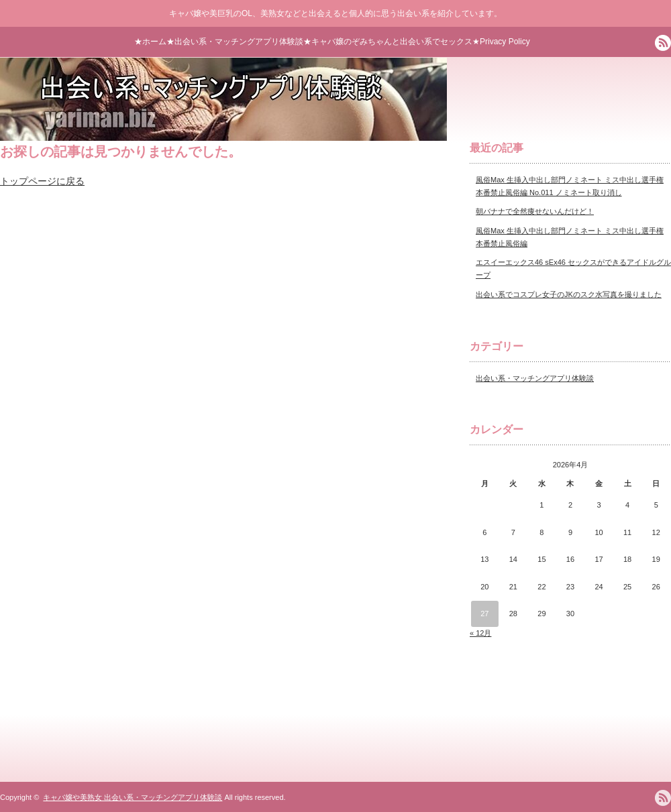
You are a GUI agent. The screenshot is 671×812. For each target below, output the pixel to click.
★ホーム (150, 42)
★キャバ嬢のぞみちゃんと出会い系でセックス (388, 42)
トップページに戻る (42, 181)
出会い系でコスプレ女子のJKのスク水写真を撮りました (569, 294)
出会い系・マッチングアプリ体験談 (535, 378)
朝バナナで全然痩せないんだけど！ (535, 211)
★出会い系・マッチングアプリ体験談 (235, 42)
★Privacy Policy (501, 42)
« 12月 (480, 633)
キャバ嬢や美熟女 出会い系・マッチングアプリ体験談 (133, 797)
